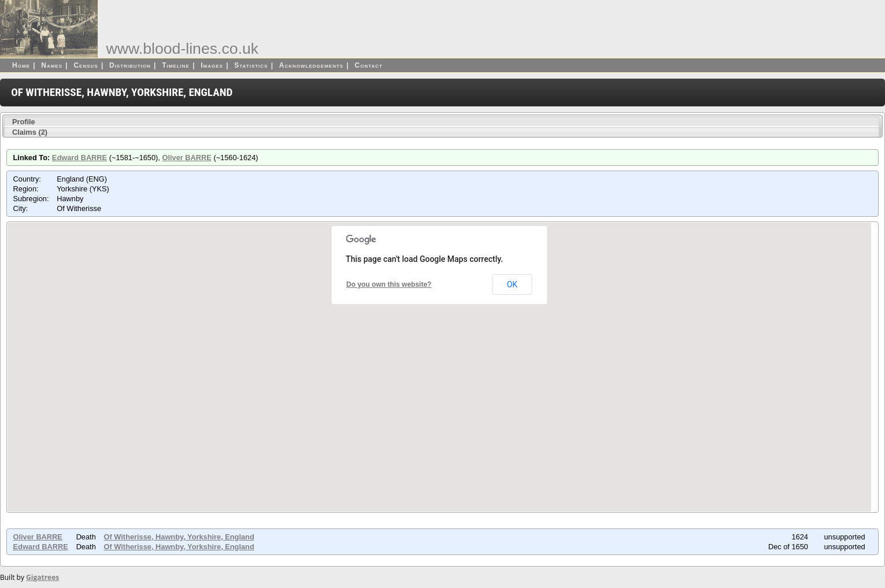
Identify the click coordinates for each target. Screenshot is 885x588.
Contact (369, 65)
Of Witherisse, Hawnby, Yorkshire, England (179, 537)
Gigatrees (42, 577)
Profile (24, 122)
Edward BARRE (79, 158)
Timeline (176, 65)
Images (212, 65)
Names (52, 65)
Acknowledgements (311, 65)
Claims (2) (30, 132)
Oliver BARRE (186, 158)
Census (86, 65)
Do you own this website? (389, 284)
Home (21, 65)
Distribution (130, 65)
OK (512, 284)
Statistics (251, 65)
